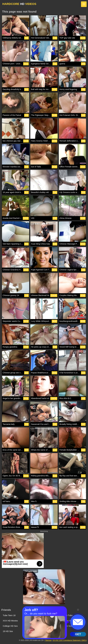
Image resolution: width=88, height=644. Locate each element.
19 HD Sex (8, 631)
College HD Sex (10, 626)
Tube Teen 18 (9, 615)
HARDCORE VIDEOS (19, 4)
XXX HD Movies (10, 621)
